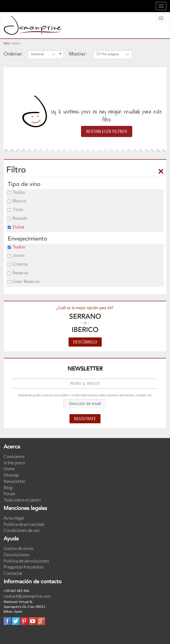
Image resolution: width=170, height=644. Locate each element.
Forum (9, 493)
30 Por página (107, 54)
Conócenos (14, 456)
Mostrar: (78, 54)
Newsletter (15, 481)
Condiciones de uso (22, 530)
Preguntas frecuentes (24, 567)
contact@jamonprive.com (27, 596)
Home (9, 469)
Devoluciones (16, 555)
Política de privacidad (24, 524)
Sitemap (11, 475)
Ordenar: (13, 54)
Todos (16, 192)
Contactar (13, 573)
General (37, 54)
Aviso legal (14, 518)
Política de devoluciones (26, 561)
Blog (8, 487)
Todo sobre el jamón (22, 500)
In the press (14, 463)
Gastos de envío (19, 548)
